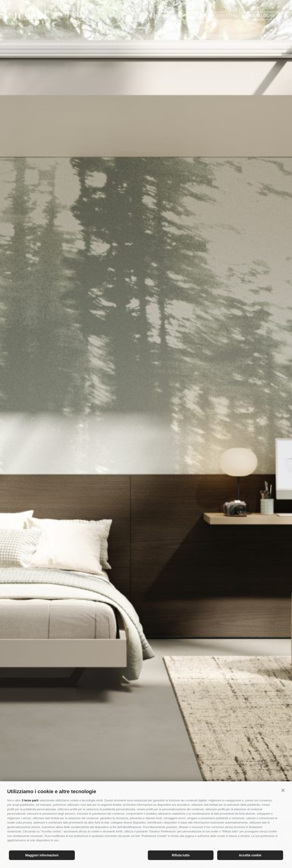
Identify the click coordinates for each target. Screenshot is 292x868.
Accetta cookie (250, 855)
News (109, 9)
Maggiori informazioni (42, 855)
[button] (283, 790)
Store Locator (132, 9)
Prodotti (85, 9)
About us (59, 9)
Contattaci (227, 9)
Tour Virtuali (197, 9)
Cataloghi (262, 9)
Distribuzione (165, 9)
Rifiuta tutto (181, 855)
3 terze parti (30, 800)
